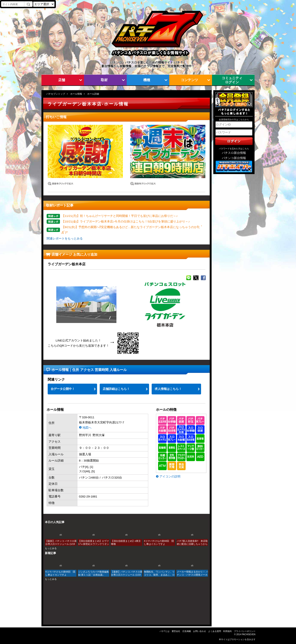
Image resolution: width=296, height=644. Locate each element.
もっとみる (51, 548)
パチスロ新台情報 (234, 153)
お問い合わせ (200, 631)
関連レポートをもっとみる (65, 239)
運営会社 (176, 631)
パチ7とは (165, 631)
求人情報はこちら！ (168, 389)
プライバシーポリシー (245, 631)
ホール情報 (76, 94)
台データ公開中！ (63, 389)
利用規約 (227, 631)
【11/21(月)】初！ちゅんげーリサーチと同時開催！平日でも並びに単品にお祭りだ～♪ (120, 216)
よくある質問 (215, 631)
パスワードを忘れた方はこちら (234, 149)
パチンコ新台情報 (234, 158)
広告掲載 (187, 631)
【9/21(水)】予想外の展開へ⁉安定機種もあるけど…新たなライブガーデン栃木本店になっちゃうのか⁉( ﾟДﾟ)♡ (132, 230)
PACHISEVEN (249, 634)
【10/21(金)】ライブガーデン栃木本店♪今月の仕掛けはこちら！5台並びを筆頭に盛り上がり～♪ (126, 222)
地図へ (87, 428)
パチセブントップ (56, 94)
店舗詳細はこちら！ (116, 389)
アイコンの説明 (170, 476)
